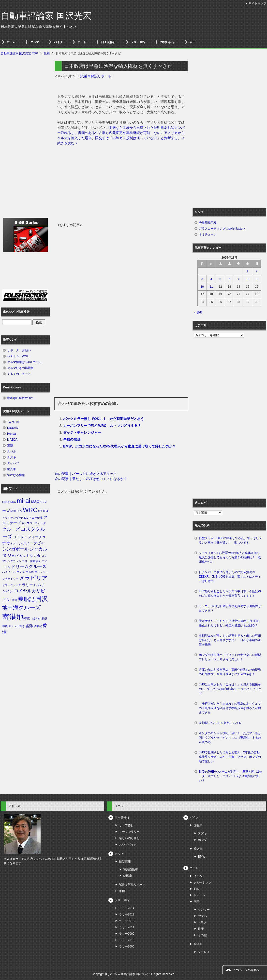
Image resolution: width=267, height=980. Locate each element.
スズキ (12, 457)
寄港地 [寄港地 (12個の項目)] (13, 617)
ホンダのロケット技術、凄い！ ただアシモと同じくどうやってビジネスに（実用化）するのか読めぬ (230, 738)
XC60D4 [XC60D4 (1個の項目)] (43, 511)
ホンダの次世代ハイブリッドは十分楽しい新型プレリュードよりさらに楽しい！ (230, 657)
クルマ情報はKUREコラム (24, 362)
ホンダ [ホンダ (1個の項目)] (21, 572)
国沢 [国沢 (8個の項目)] (42, 599)
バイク (58, 42)
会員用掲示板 (208, 223)
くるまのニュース (19, 374)
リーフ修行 (126, 825)
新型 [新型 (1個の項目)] (44, 618)
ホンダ (202, 840)
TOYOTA (13, 422)
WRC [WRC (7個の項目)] (30, 510)
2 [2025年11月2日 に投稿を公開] (257, 271)
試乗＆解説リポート (96, 76)
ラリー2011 (127, 927)
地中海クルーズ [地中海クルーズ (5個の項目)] (22, 607)
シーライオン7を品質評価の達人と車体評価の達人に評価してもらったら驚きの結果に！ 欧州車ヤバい (230, 557)
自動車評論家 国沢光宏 (46, 16)
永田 (193, 42)
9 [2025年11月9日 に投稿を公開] (257, 279)
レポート (200, 895)
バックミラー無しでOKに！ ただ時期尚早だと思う (104, 419)
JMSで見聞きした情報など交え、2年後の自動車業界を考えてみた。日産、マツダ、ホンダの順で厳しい (230, 757)
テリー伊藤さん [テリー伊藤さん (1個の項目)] (31, 561)
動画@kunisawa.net (20, 398)
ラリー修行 (138, 42)
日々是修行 (108, 42)
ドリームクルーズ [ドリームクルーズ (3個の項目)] (29, 566)
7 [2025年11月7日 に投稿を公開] (239, 279)
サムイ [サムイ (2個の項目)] (12, 543)
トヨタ (202, 922)
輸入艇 (198, 944)
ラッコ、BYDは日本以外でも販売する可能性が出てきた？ (230, 608)
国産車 (198, 825)
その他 (202, 935)
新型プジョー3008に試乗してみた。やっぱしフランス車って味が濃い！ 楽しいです (230, 540)
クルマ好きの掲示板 (20, 368)
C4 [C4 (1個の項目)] (4, 502)
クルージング (203, 882)
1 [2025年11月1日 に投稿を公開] (247, 271)
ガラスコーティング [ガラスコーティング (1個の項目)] (34, 523)
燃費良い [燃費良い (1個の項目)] (8, 626)
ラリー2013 (127, 914)
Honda (11, 434)
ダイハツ (13, 463)
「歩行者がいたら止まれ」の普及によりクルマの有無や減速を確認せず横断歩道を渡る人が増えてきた (230, 708)
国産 (197, 902)
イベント (200, 876)
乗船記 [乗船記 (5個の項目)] (26, 599)
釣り (197, 889)
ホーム (11, 42)
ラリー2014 (127, 908)
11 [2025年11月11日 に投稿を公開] (211, 287)
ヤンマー (204, 910)
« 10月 (198, 313)
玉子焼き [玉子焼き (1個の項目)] (19, 626)
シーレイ (204, 952)
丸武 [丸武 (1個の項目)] (15, 600)
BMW (201, 857)
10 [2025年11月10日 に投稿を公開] (202, 287)
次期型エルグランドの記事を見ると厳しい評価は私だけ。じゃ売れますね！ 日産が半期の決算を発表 (230, 640)
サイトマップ (257, 3)
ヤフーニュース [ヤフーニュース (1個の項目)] (12, 585)
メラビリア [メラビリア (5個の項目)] (33, 578)
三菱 (10, 446)
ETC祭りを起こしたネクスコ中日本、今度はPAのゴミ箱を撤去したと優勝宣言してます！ (230, 594)
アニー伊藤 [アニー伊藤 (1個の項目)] (36, 518)
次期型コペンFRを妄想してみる (220, 723)
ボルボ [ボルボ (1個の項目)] (30, 572)
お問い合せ (167, 42)
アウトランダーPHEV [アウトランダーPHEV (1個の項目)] (15, 518)
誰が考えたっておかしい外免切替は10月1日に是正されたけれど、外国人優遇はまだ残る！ (229, 623)
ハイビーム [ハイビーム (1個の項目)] (9, 572)
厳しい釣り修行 (129, 838)
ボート (82, 42)
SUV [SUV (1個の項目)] (19, 511)
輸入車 (12, 469)
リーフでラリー (129, 832)
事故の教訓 (72, 439)
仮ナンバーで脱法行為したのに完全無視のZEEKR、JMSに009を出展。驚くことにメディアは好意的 (230, 577)
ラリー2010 (127, 940)
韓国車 (128, 876)
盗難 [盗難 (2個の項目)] (29, 626)
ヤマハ (202, 916)
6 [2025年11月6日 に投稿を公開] (230, 279)
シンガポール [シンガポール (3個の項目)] (15, 549)
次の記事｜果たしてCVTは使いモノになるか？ (91, 479)
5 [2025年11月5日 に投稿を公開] (220, 279)
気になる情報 (16, 475)
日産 (201, 929)
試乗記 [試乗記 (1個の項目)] (38, 626)
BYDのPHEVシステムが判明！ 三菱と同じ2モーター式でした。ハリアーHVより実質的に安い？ (230, 776)
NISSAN (13, 428)
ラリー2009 (127, 934)
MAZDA (12, 440)
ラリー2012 (127, 921)
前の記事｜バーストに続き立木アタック (86, 474)
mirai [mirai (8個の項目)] (24, 501)
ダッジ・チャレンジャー (82, 432)
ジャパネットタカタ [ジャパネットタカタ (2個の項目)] (24, 556)
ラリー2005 (127, 947)
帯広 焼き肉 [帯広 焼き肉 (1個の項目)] (32, 618)
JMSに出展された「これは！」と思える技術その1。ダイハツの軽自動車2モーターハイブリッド (230, 689)
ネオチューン (208, 234)
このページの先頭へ (246, 970)
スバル (12, 451)
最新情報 (125, 862)
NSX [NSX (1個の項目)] (13, 511)
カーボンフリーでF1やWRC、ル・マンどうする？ (102, 426)
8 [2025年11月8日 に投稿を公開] (247, 279)
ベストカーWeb (17, 356)
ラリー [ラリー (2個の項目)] (27, 585)
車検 (122, 891)
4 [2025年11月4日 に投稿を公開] (211, 279)
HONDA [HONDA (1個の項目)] (11, 502)
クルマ (35, 42)
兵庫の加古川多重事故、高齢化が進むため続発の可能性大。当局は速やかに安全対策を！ (230, 672)
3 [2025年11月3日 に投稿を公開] (202, 279)
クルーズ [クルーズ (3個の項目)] (11, 529)
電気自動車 (131, 869)
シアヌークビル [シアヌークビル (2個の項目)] (32, 543)
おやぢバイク (128, 845)
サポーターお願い (19, 350)
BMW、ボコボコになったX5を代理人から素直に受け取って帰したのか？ (119, 446)
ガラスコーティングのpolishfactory (222, 229)
